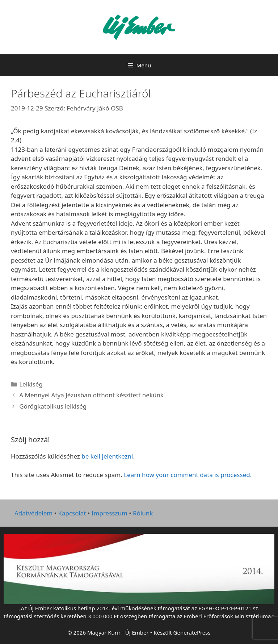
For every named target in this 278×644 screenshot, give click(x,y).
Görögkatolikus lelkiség (53, 406)
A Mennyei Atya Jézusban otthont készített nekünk (91, 395)
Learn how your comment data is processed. (188, 475)
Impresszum (109, 513)
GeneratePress (192, 632)
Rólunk (143, 513)
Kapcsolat (72, 513)
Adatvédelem (33, 513)
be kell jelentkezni (107, 456)
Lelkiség (31, 384)
